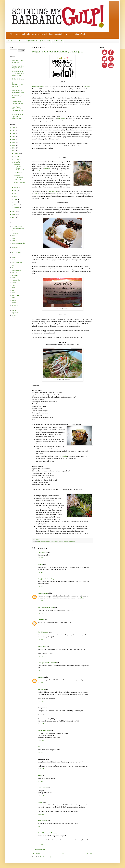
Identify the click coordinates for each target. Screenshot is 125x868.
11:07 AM (41, 796)
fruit (13, 267)
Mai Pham (62, 118)
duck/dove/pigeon (17, 263)
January (16, 208)
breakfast (14, 241)
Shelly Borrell (42, 646)
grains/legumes (16, 270)
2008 (14, 214)
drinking (14, 260)
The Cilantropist (43, 632)
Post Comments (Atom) (47, 857)
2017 (14, 131)
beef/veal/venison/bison (44, 542)
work (35, 194)
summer (14, 308)
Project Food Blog (38, 86)
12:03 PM (41, 740)
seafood (14, 300)
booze (14, 235)
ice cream (15, 275)
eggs (13, 265)
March (16, 202)
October (17, 159)
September (17, 162)
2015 (14, 137)
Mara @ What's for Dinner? (47, 663)
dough (14, 257)
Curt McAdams (43, 593)
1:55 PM (40, 601)
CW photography (17, 226)
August (16, 187)
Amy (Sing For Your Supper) (47, 579)
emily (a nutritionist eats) (46, 607)
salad (13, 293)
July (15, 190)
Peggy (40, 776)
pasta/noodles (54, 542)
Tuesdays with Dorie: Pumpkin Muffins (18, 67)
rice (13, 290)
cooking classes (16, 252)
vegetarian (15, 313)
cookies (14, 250)
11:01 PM (41, 701)
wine (13, 318)
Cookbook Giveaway (18, 79)
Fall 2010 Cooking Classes (19, 183)
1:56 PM (40, 613)
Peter (39, 747)
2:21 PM (40, 625)
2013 (14, 142)
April (16, 199)
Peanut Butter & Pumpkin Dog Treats (18, 102)
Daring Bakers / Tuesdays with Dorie (37, 41)
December (17, 153)
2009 (14, 211)
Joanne (40, 802)
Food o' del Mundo (44, 731)
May (16, 196)
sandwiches (15, 295)
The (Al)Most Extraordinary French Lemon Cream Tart (18, 109)
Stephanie (40, 171)
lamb (13, 278)
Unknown (41, 677)
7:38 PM (40, 670)
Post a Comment (40, 849)
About (18, 41)
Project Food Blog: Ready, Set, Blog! (18, 178)
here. (83, 598)
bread (13, 238)
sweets (14, 310)
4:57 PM (40, 656)
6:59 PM (40, 558)
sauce (13, 298)
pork (13, 285)
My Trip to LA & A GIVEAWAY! (18, 61)
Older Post (89, 853)
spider (65, 456)
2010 (14, 151)
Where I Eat (58, 41)
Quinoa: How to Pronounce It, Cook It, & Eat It (18, 85)
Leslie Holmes (42, 788)
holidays (14, 273)
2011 (14, 148)
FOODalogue (42, 552)
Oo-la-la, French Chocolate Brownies (18, 91)
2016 (14, 134)
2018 (14, 128)
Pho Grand (48, 169)
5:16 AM (40, 781)
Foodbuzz (87, 86)
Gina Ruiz (41, 620)
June (16, 193)
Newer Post (36, 853)
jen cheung (41, 689)
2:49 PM (40, 640)
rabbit (13, 288)
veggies (14, 315)
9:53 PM (40, 683)
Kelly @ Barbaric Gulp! (45, 833)
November (17, 156)
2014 (14, 139)
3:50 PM (40, 845)
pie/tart (14, 283)
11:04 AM (41, 724)
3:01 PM (40, 826)
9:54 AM (40, 572)
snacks (14, 303)
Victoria (40, 564)
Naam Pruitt (53, 191)
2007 (14, 217)
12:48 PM (41, 814)
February (17, 205)
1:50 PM (40, 586)
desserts (14, 255)
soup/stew (72, 542)
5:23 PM (40, 752)
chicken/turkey (16, 247)
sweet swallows (42, 821)
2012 (14, 145)
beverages (15, 233)
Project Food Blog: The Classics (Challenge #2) (58, 52)
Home (10, 41)
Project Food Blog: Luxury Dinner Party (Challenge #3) (18, 73)
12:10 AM (41, 769)
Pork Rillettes (18, 173)
